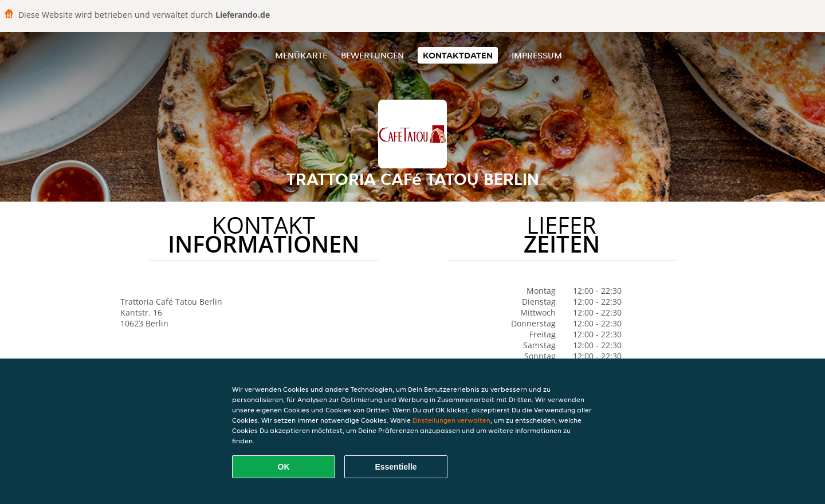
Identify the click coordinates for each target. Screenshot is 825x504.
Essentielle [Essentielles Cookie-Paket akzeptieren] (396, 467)
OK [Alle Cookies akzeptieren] (284, 467)
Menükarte (301, 55)
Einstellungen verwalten (451, 420)
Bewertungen (372, 55)
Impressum (537, 55)
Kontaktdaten (458, 55)
